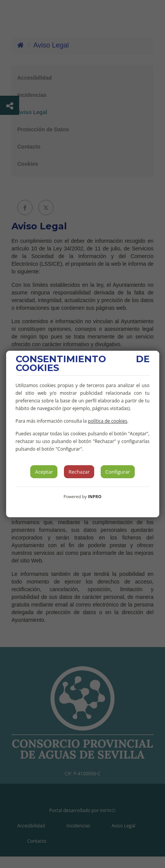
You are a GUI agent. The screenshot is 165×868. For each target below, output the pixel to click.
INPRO (95, 496)
